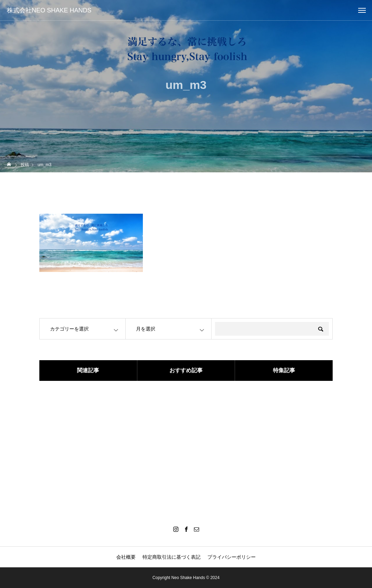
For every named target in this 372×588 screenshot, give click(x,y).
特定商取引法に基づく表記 (172, 557)
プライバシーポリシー (232, 557)
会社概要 (126, 557)
